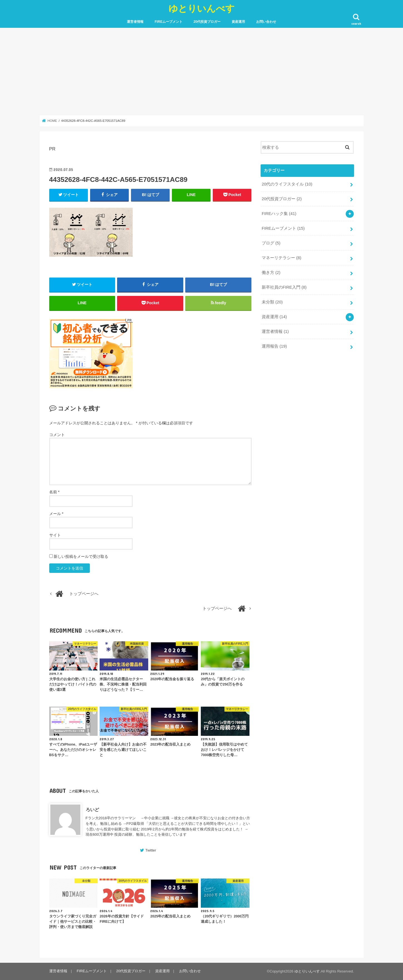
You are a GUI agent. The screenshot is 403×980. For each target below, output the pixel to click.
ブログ (271, 243)
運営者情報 (135, 22)
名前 (54, 492)
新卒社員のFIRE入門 (284, 287)
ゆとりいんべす (202, 8)
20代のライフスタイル (287, 184)
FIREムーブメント (169, 22)
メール (56, 514)
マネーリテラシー (281, 258)
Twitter (151, 851)
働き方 (271, 272)
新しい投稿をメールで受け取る (81, 556)
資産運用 (238, 22)
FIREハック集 (279, 213)
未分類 (272, 302)
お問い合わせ (266, 22)
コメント (57, 435)
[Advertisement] (202, 71)
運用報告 (274, 346)
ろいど (92, 810)
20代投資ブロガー (207, 22)
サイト (55, 535)
